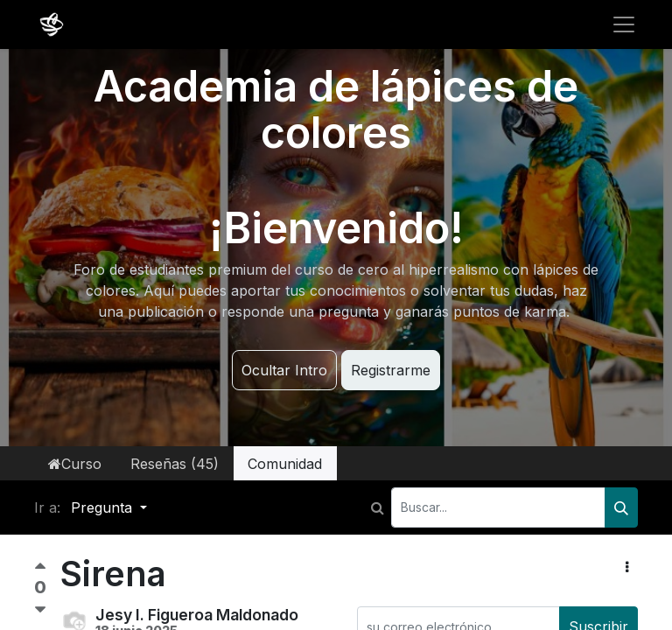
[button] (627, 567)
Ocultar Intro (284, 370)
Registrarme (391, 370)
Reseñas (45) (175, 464)
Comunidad (285, 464)
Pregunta (104, 507)
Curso (75, 464)
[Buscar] (621, 507)
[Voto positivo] (40, 570)
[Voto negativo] (40, 610)
